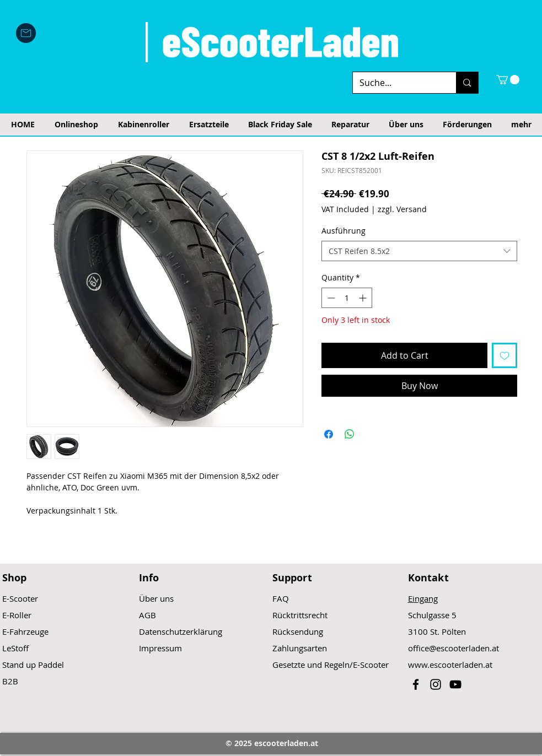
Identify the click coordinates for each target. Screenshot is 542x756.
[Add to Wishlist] (505, 355)
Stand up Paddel (33, 665)
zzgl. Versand (402, 209)
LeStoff (15, 648)
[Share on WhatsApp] (350, 434)
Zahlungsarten (300, 648)
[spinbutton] (347, 298)
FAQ (281, 598)
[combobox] (419, 251)
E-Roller (17, 615)
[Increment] (364, 298)
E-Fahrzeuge (25, 631)
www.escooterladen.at (450, 665)
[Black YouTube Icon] (455, 684)
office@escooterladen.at (454, 648)
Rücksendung (298, 631)
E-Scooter (20, 598)
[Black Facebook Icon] (416, 684)
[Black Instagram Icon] (436, 684)
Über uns (156, 598)
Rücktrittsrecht (300, 615)
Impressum (160, 648)
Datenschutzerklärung (181, 631)
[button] (508, 80)
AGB (147, 615)
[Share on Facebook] (329, 434)
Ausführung (344, 231)
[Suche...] (396, 83)
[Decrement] (330, 298)
